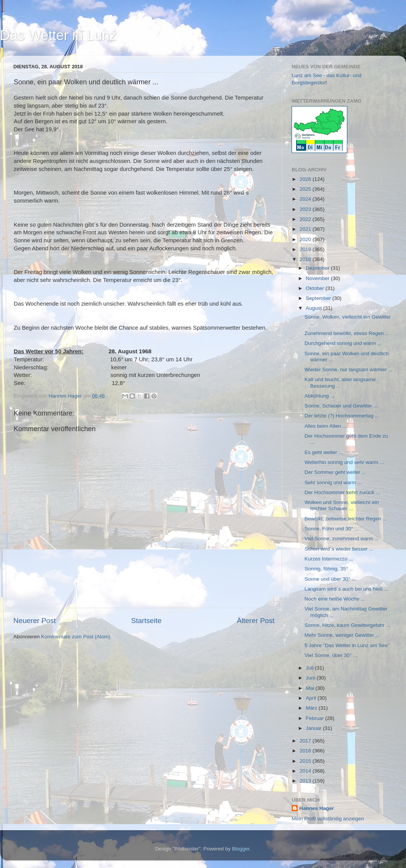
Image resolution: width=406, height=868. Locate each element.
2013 (306, 781)
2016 (306, 751)
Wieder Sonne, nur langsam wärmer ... (349, 370)
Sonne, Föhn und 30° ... (332, 529)
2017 (306, 741)
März (312, 708)
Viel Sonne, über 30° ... (331, 655)
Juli (310, 668)
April (312, 698)
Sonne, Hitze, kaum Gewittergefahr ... (347, 625)
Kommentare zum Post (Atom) (76, 637)
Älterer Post (256, 621)
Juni (311, 678)
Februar (315, 718)
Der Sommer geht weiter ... (335, 472)
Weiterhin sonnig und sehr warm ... (344, 462)
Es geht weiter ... (324, 452)
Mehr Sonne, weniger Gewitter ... (342, 635)
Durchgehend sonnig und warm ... (343, 343)
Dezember (318, 268)
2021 (306, 229)
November (318, 278)
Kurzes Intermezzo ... (329, 559)
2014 (306, 771)
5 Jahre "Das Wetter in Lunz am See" (347, 645)
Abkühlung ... (320, 396)
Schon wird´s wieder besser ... (339, 549)
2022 (306, 219)
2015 (306, 761)
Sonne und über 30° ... (330, 579)
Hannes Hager (317, 808)
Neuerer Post (35, 621)
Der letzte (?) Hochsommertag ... (342, 416)
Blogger (241, 849)
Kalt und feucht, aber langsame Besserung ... (340, 382)
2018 (306, 259)
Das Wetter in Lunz (58, 35)
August (315, 308)
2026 (306, 179)
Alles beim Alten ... (326, 426)
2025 (306, 189)
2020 (306, 239)
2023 (306, 209)
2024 (306, 199)
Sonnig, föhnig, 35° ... (329, 569)
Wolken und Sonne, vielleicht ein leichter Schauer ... (342, 505)
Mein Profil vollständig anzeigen (328, 819)
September (319, 298)
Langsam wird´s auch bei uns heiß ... (347, 589)
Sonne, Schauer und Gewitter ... (341, 406)
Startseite (146, 621)
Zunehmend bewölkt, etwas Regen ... (347, 333)
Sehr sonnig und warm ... (333, 482)
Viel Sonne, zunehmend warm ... (342, 539)
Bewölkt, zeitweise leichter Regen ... (346, 519)
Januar (314, 728)
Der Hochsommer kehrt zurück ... (342, 492)
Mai (311, 688)
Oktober (316, 288)
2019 (306, 249)
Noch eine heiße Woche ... (335, 599)
